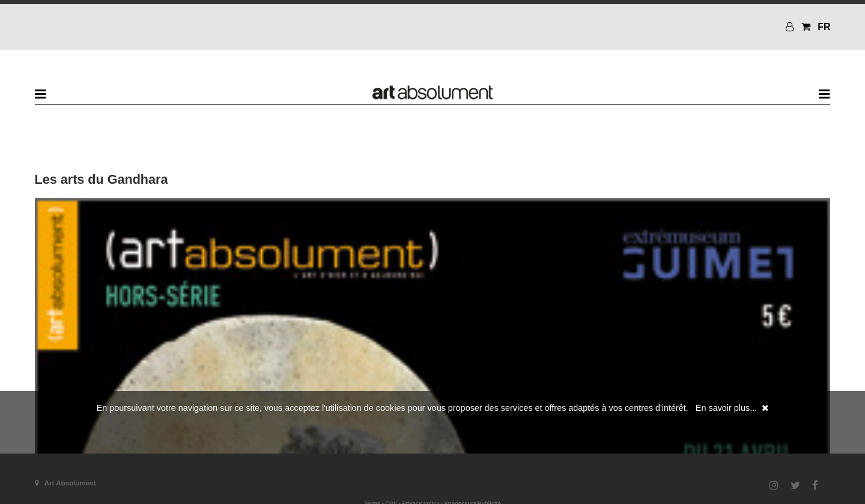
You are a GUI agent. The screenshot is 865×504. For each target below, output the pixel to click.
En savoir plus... (726, 408)
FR (824, 27)
